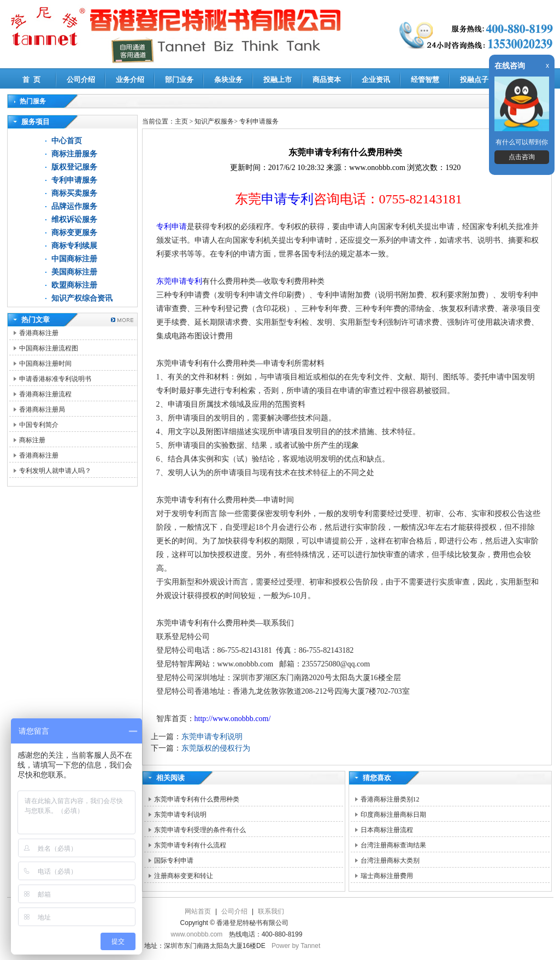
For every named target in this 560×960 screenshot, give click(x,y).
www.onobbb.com (197, 934)
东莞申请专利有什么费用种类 (197, 799)
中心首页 (67, 141)
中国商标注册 (74, 259)
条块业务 (228, 80)
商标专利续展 (74, 246)
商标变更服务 (74, 233)
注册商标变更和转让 (184, 876)
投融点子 (474, 80)
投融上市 (278, 80)
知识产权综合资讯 (82, 298)
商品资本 (327, 80)
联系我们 (271, 911)
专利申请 (172, 227)
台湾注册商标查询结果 (393, 845)
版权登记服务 (74, 167)
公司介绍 (81, 80)
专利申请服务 (74, 180)
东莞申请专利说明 (212, 737)
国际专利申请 (174, 861)
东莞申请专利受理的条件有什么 (200, 830)
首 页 (31, 80)
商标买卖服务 (74, 193)
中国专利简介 (39, 425)
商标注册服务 (74, 154)
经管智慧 (425, 80)
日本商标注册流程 (387, 830)
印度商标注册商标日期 (393, 815)
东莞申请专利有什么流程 (190, 845)
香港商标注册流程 (45, 394)
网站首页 (198, 911)
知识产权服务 (214, 121)
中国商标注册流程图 (49, 348)
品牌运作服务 (74, 206)
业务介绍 (130, 80)
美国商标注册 (74, 272)
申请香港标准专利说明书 (55, 379)
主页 (181, 121)
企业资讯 (376, 80)
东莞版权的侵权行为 (216, 748)
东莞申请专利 (179, 281)
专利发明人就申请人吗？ (55, 471)
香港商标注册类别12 (390, 799)
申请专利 (287, 199)
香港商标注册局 (42, 409)
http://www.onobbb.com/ (233, 719)
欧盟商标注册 (74, 285)
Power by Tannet (296, 946)
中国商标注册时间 (45, 364)
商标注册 (32, 440)
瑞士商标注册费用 (387, 876)
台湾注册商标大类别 (390, 861)
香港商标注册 (39, 333)
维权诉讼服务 (74, 219)
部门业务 (179, 80)
